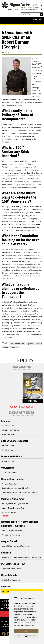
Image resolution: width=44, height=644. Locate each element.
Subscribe (10, 601)
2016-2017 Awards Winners (15, 441)
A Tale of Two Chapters (9, 472)
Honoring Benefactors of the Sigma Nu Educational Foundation (20, 524)
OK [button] (26, 631)
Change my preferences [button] (26, 636)
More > (6, 516)
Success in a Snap (8, 426)
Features (6, 421)
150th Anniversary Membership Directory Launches (20, 492)
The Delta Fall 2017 (17, 344)
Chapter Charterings (9, 512)
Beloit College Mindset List (11, 580)
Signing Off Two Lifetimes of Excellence (15, 546)
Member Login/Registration (29, 9)
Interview (15, 347)
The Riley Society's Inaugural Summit (15, 504)
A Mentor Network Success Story (13, 508)
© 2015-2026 (6, 622)
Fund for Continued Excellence (12, 530)
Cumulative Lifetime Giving (11, 535)
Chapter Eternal (9, 541)
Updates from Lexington (13, 479)
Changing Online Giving (10, 484)
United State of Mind (9, 434)
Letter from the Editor (12, 456)
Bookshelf (6, 553)
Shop (17, 9)
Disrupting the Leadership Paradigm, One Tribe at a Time (21, 557)
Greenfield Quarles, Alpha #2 (12, 569)
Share (7, 614)
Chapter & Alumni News (13, 499)
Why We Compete (8, 461)
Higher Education (10, 575)
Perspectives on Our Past (13, 564)
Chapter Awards (7, 450)
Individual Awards (8, 446)
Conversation (8, 468)
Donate (10, 9)
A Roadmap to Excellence (11, 430)
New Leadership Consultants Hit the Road (16, 488)
